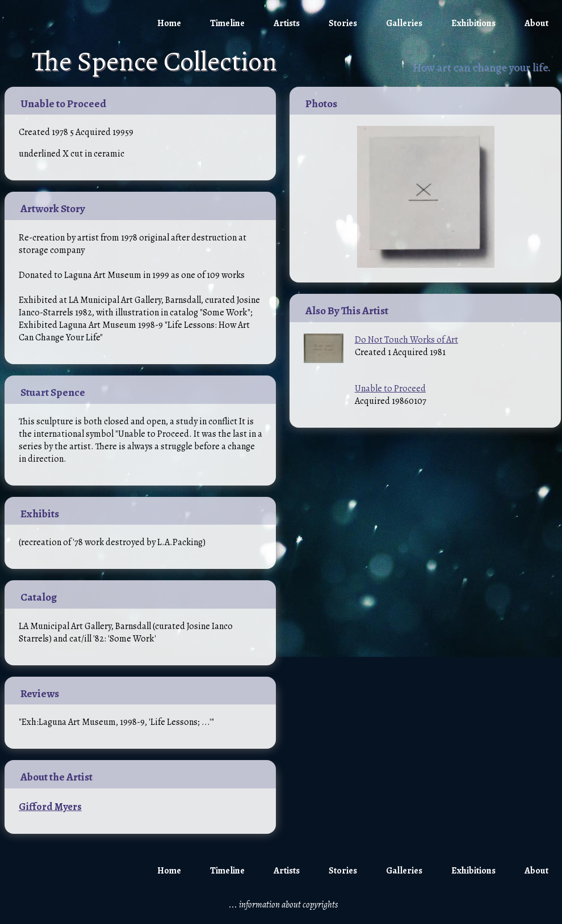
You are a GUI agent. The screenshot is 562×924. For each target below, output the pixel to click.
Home (169, 23)
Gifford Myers (50, 807)
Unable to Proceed (390, 389)
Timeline (227, 23)
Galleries (404, 23)
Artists (287, 23)
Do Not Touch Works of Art (406, 340)
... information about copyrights (283, 905)
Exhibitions (473, 23)
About (536, 23)
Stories (343, 23)
